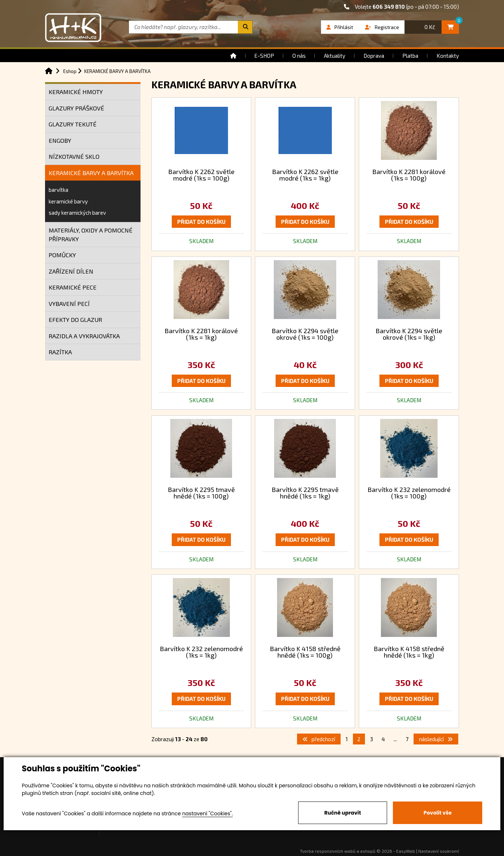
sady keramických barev (77, 213)
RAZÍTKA (60, 352)
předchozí (319, 739)
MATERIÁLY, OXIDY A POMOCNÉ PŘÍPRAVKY (91, 235)
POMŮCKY (62, 255)
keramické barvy (68, 201)
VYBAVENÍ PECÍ (69, 304)
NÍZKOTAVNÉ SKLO (74, 156)
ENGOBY (60, 140)
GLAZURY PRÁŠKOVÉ (76, 108)
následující (436, 739)
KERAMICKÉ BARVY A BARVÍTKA (91, 173)
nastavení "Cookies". (208, 813)
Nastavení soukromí (439, 851)
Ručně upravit (343, 813)
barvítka (58, 190)
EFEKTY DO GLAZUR (75, 320)
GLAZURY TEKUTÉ (73, 124)
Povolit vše (437, 813)
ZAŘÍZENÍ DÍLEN (71, 271)
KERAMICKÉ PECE (73, 287)
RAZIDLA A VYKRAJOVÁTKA (84, 336)
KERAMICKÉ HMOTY (76, 92)
